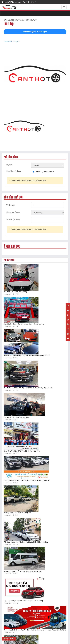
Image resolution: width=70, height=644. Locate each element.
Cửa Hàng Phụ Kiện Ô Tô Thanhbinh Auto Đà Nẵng (22, 451)
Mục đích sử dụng (13, 171)
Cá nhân (38, 171)
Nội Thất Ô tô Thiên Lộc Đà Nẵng (15, 292)
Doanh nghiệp (49, 171)
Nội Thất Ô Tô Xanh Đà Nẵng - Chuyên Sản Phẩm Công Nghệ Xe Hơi (28, 388)
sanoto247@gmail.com (11, 2)
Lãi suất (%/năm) (13, 219)
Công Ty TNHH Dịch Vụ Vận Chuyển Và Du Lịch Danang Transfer (27, 480)
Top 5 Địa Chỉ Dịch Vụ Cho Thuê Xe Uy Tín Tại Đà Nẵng (23, 601)
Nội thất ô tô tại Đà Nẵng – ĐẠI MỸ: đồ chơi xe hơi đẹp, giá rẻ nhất (27, 356)
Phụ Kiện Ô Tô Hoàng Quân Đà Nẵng (17, 417)
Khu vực (9, 165)
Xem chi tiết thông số (11, 41)
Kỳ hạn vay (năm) (13, 212)
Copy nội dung (9, 639)
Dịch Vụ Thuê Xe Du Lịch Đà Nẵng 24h (17, 513)
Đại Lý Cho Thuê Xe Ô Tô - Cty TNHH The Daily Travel (23, 571)
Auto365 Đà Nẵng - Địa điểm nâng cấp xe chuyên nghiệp (24, 324)
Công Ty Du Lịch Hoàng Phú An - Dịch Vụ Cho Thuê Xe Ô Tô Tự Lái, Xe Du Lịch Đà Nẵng (35, 630)
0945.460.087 (29, 2)
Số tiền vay (10, 205)
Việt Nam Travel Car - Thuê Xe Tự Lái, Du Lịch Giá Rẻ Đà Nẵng (26, 542)
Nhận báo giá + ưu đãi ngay (35, 32)
